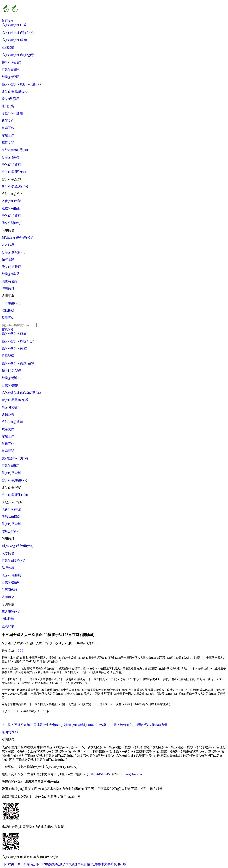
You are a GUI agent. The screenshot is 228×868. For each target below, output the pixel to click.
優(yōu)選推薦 (11, 267)
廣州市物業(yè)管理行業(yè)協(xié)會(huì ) (47, 755)
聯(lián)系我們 (11, 62)
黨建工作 (8, 128)
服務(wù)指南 (11, 208)
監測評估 (8, 318)
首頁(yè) (7, 21)
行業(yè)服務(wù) (13, 252)
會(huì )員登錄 (11, 179)
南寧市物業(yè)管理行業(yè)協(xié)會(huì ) (38, 760)
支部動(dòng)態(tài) (15, 150)
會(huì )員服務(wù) (14, 172)
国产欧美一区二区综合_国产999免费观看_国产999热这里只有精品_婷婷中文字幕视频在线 (64, 864)
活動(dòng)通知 (12, 113)
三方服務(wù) (11, 303)
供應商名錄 (9, 281)
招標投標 (8, 310)
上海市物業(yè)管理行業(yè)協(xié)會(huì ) (59, 751)
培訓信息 (8, 289)
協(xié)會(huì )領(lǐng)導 (18, 55)
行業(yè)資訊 (10, 70)
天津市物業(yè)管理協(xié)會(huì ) (112, 751)
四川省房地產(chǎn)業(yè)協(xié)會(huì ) (109, 747)
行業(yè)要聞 (10, 77)
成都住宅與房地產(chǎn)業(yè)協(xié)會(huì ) (167, 747)
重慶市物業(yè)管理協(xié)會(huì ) (159, 751)
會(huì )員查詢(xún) (15, 186)
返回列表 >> (10, 732)
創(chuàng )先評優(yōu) (17, 237)
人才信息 (8, 245)
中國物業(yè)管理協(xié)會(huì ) (59, 747)
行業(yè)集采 (10, 274)
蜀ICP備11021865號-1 (16, 796)
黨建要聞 (8, 143)
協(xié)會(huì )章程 (14, 40)
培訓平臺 (8, 296)
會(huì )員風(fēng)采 (15, 91)
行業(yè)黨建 (10, 157)
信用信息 (8, 230)
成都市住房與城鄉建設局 (19, 747)
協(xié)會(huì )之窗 (14, 25)
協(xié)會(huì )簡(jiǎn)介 (18, 33)
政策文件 (8, 121)
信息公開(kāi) (11, 223)
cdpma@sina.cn (132, 774)
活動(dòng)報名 (12, 194)
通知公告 (8, 106)
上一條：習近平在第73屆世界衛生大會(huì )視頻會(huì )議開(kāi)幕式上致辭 (54, 725)
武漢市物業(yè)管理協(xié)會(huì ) (159, 755)
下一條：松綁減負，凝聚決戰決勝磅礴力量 (137, 725)
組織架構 (8, 47)
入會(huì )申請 (11, 201)
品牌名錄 (8, 259)
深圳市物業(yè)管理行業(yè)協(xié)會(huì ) (106, 755)
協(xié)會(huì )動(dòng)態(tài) (21, 84)
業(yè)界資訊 (10, 99)
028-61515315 (101, 774)
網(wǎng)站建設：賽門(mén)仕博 (58, 796)
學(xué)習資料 (11, 164)
